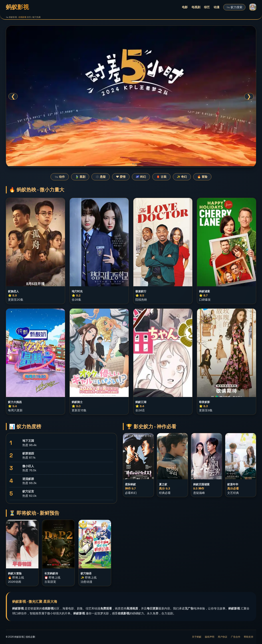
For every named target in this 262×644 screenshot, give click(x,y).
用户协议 (223, 637)
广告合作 (236, 637)
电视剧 (196, 7)
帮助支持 (249, 637)
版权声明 (210, 637)
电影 (185, 7)
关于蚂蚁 (197, 637)
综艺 (207, 7)
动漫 (217, 7)
